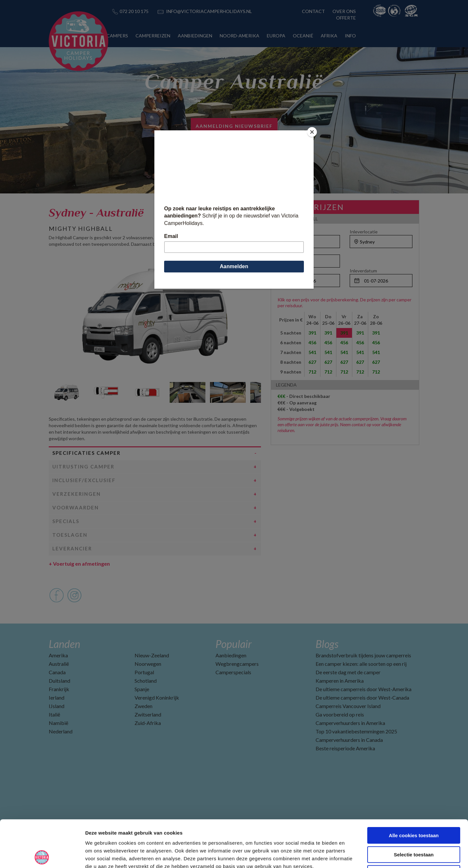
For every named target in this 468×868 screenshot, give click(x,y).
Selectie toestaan (414, 808)
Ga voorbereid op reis (340, 714)
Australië (59, 664)
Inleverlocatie (364, 232)
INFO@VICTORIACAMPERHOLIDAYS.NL (209, 11)
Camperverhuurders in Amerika (350, 723)
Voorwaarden (76, 507)
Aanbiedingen (231, 655)
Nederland (61, 731)
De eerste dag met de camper (348, 672)
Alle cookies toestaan (414, 789)
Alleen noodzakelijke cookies (414, 827)
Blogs (327, 644)
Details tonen (351, 855)
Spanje (142, 689)
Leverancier (72, 548)
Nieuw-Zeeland (152, 655)
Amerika (58, 655)
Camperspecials (233, 672)
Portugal (144, 672)
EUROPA (276, 36)
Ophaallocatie (292, 232)
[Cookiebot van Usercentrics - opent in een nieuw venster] (42, 855)
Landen (65, 644)
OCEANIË (303, 36)
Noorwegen (148, 664)
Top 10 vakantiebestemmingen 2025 (356, 731)
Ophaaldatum (291, 271)
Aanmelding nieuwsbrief (234, 126)
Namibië (58, 723)
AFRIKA (329, 36)
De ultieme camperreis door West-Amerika (364, 689)
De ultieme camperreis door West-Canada (362, 697)
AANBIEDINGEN (195, 36)
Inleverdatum (363, 271)
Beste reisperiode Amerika (345, 748)
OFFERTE (346, 18)
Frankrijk (59, 689)
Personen (287, 251)
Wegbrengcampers (237, 664)
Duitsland (59, 681)
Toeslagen (70, 535)
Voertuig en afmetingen (79, 564)
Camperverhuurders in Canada (349, 740)
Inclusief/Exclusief (84, 480)
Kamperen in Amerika (340, 681)
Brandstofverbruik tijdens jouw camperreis (363, 655)
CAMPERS (117, 36)
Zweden (143, 706)
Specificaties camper (86, 453)
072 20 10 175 (134, 11)
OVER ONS (344, 11)
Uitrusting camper (83, 467)
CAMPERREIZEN (153, 36)
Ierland (57, 697)
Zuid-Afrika (148, 723)
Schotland (146, 681)
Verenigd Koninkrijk (157, 697)
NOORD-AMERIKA (240, 36)
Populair (234, 644)
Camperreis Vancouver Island (348, 706)
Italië (54, 714)
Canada (57, 672)
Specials (66, 521)
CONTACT (313, 11)
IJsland (57, 706)
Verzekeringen (77, 494)
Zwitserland (148, 714)
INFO (350, 36)
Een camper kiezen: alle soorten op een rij (361, 664)
